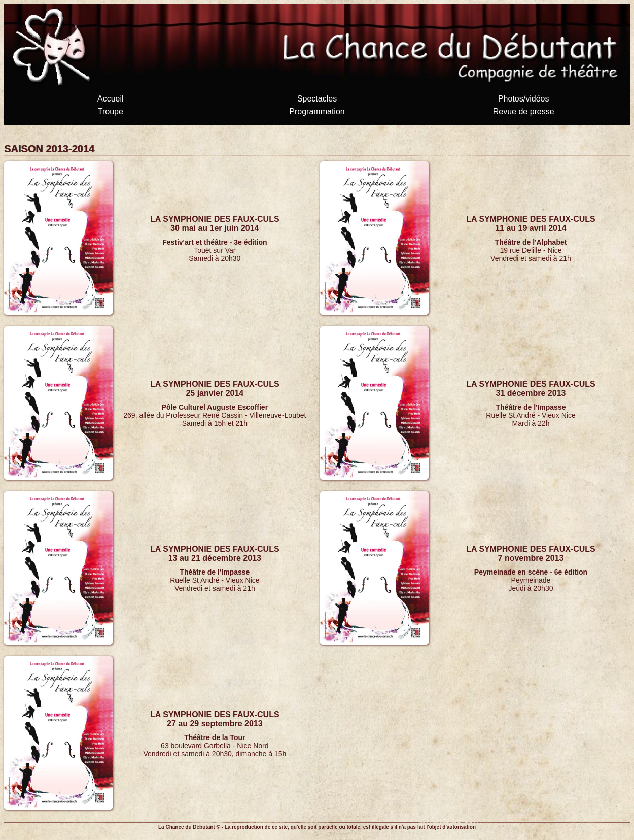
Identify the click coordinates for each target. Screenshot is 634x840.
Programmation (317, 111)
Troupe (111, 111)
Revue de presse (524, 111)
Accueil (111, 99)
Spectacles (317, 99)
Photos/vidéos (524, 99)
